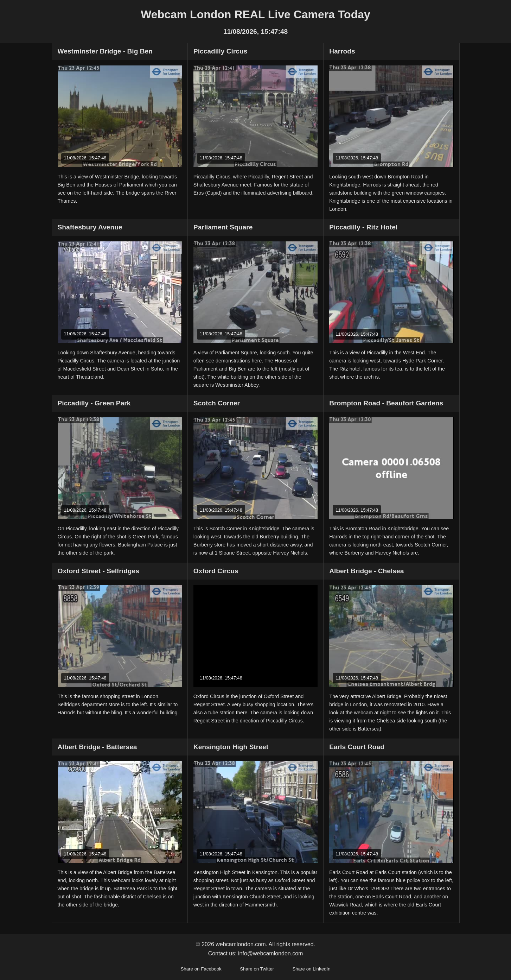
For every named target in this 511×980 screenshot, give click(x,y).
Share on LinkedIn (311, 969)
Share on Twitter (257, 969)
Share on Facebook (201, 969)
